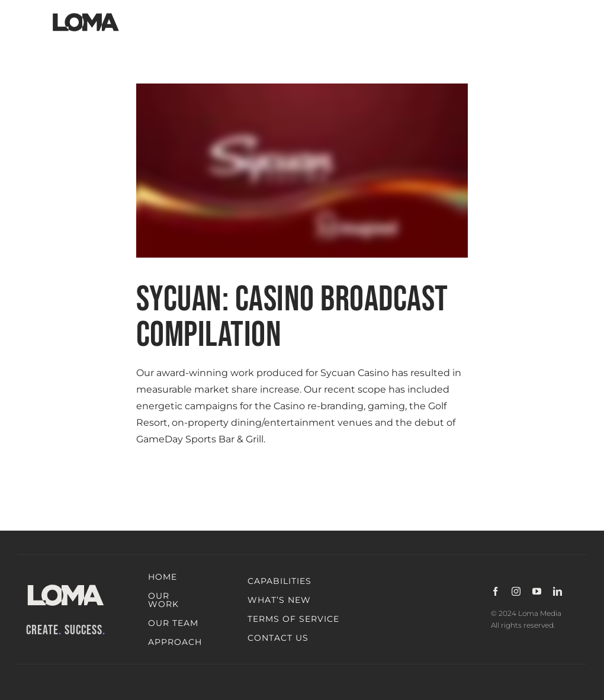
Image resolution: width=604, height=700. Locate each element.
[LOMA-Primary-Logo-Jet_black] (86, 13)
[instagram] (516, 591)
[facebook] (495, 591)
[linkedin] (558, 591)
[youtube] (537, 591)
